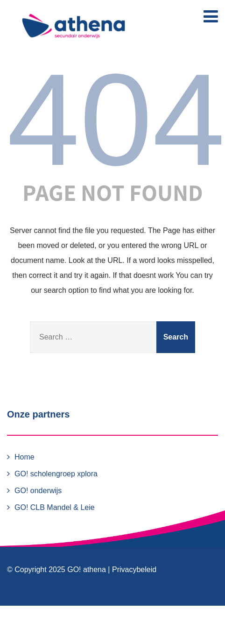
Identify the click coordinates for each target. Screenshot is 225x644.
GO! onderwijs (38, 491)
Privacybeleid (134, 570)
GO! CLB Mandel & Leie (55, 507)
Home (25, 457)
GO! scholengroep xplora (56, 474)
